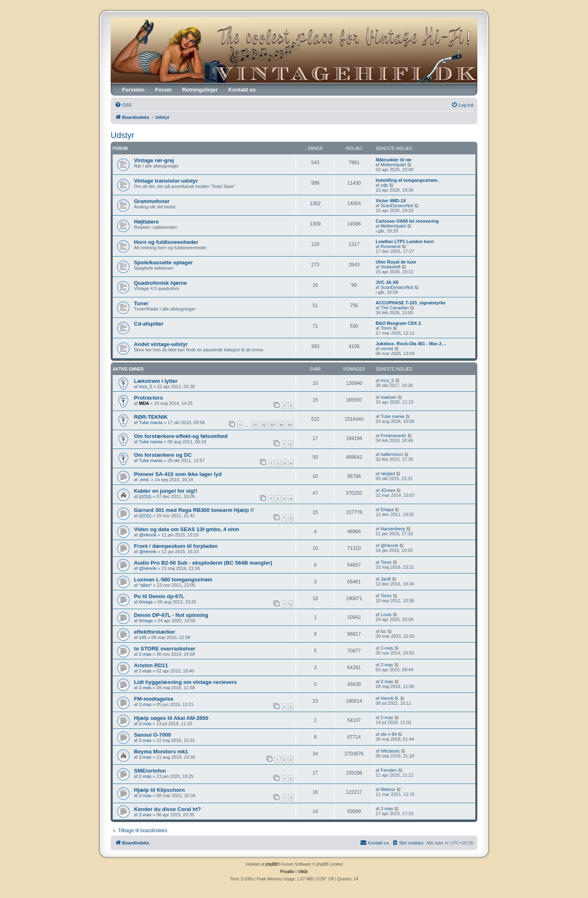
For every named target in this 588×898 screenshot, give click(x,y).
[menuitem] (123, 105)
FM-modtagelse (154, 699)
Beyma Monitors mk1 (161, 752)
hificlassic (390, 751)
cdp (384, 185)
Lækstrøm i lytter (156, 381)
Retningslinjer (200, 90)
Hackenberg (393, 529)
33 (272, 425)
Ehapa (387, 509)
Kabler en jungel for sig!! (166, 491)
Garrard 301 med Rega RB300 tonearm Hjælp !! (194, 510)
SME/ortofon (150, 771)
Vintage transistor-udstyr (166, 181)
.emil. (144, 480)
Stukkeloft (390, 267)
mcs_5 (145, 386)
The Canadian (395, 308)
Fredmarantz (393, 436)
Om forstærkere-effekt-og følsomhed (181, 436)
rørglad (388, 474)
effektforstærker (155, 632)
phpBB (272, 864)
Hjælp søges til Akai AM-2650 (171, 718)
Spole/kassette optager (163, 262)
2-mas (145, 654)
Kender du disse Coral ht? (167, 809)
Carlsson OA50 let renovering (407, 221)
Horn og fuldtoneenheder (166, 242)
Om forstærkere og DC (163, 455)
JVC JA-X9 (387, 282)
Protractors (148, 398)
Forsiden (133, 90)
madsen (389, 397)
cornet (387, 348)
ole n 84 (389, 734)
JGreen (388, 490)
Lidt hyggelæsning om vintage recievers (185, 682)
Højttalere (146, 222)
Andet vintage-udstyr (161, 344)
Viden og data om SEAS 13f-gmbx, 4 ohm (187, 529)
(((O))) (145, 496)
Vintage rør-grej (154, 160)
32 (264, 425)
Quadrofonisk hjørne (160, 283)
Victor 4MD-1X (391, 201)
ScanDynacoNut (397, 206)
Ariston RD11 (151, 665)
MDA (144, 403)
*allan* (145, 585)
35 (290, 425)
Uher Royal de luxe (396, 262)
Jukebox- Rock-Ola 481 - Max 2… (411, 344)
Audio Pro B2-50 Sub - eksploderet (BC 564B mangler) (203, 563)
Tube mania (151, 422)
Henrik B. (390, 698)
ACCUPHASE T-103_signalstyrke (411, 303)
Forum (163, 90)
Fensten (389, 770)
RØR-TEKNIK (151, 417)
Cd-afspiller (149, 324)
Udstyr (122, 135)
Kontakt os (242, 90)
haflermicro (392, 454)
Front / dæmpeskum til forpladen (176, 546)
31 (255, 425)
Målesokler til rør (394, 160)
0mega (146, 602)
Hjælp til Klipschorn (159, 790)
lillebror (388, 789)
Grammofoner (152, 201)
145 (143, 637)
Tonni (386, 328)
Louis (386, 614)
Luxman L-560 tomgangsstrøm (173, 580)
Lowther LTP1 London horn (405, 241)
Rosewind (390, 246)
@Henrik (148, 535)
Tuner (141, 303)
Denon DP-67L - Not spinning (171, 615)
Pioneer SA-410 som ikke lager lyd (178, 474)
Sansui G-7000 (153, 735)
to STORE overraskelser (165, 649)
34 (281, 425)
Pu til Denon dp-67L (159, 596)
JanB (386, 579)
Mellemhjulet (393, 165)
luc (383, 631)
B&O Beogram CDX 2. (399, 323)
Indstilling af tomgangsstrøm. (407, 180)
